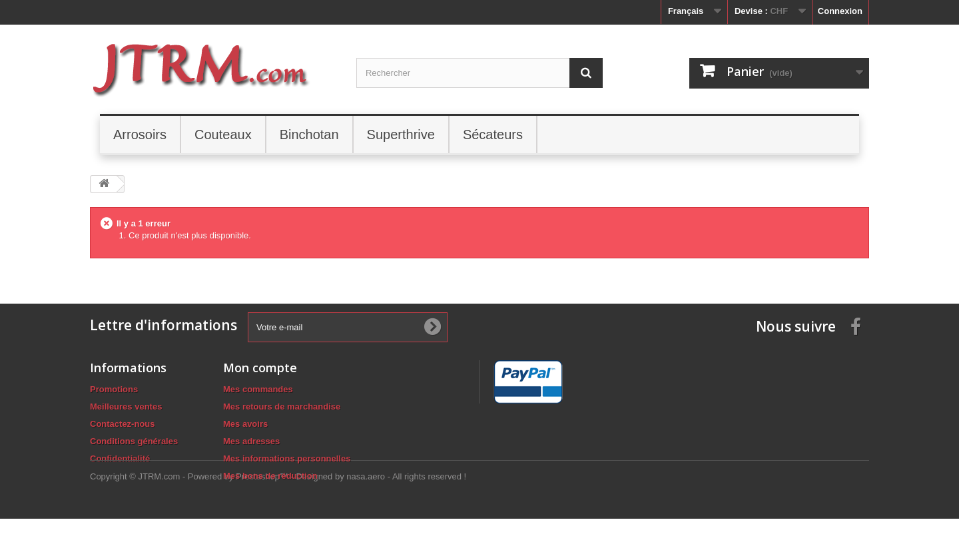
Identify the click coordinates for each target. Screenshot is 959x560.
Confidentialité (120, 458)
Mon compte (260, 368)
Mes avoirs (245, 424)
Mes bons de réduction (270, 476)
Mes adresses (251, 441)
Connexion (840, 11)
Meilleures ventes (126, 407)
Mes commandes (258, 389)
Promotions (114, 389)
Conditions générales (134, 441)
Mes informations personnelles (287, 458)
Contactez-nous (123, 424)
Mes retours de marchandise (282, 407)
